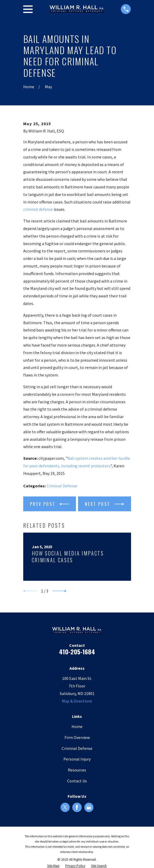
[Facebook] (77, 807)
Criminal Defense (62, 486)
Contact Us (77, 781)
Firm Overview (77, 737)
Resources (77, 770)
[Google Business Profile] (89, 807)
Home (77, 726)
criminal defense (38, 209)
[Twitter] (65, 807)
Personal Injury (77, 759)
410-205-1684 (77, 652)
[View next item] (59, 591)
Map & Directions (77, 701)
